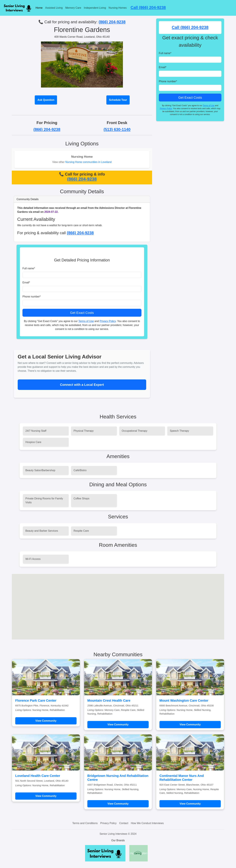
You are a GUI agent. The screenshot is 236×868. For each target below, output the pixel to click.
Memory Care (73, 8)
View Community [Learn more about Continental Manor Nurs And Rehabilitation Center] (190, 804)
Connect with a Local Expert (82, 385)
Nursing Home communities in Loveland (88, 162)
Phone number (32, 297)
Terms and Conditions (85, 823)
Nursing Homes (118, 8)
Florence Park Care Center (36, 700)
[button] (118, 604)
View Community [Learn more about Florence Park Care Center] (46, 721)
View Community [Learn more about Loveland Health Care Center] (46, 796)
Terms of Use (86, 321)
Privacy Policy (108, 321)
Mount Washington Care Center (184, 700)
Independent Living (95, 8)
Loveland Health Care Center (38, 776)
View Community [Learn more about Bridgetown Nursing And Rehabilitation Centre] (118, 804)
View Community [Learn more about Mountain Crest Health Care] (118, 725)
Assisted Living (54, 8)
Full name (29, 268)
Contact (124, 823)
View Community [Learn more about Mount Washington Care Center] (190, 725)
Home (39, 8)
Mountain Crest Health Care (109, 700)
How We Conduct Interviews (147, 823)
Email (26, 282)
